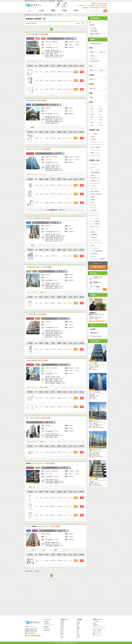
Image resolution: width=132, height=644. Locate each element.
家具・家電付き (95, 191)
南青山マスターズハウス (95, 450)
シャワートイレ (95, 213)
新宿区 (62, 623)
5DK (92, 125)
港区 (62, 632)
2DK (101, 112)
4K (92, 120)
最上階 (93, 200)
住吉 (78, 625)
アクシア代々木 (36, 100)
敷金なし (93, 56)
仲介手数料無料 (95, 61)
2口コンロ (94, 208)
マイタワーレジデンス (38, 149)
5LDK (101, 125)
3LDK (101, 117)
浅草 (78, 632)
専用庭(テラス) (95, 181)
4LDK (92, 122)
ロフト (93, 229)
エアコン (93, 167)
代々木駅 (53, 50)
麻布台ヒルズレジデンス (95, 421)
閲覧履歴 (64, 5)
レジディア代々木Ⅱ (37, 34)
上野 (78, 630)
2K (92, 112)
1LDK (101, 109)
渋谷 (78, 634)
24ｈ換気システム (96, 178)
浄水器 (93, 245)
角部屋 (93, 197)
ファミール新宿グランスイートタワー (43, 526)
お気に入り (58, 5)
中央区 (62, 630)
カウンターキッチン (96, 243)
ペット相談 (32, 550)
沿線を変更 (93, 28)
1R (92, 106)
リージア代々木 (36, 314)
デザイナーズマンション (32, 61)
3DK (92, 117)
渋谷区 (50, 47)
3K (101, 114)
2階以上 (93, 175)
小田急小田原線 (49, 52)
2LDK (92, 114)
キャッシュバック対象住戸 (98, 259)
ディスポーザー (95, 248)
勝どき (78, 637)
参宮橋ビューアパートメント (41, 463)
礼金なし (93, 58)
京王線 (47, 54)
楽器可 (44, 550)
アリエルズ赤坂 (93, 363)
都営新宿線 (48, 335)
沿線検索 (53, 11)
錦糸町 (78, 623)
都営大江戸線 (49, 57)
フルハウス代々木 (37, 360)
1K (101, 106)
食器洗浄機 (94, 254)
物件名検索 (47, 630)
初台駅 (51, 54)
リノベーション (95, 218)
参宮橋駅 (56, 481)
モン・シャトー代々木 (38, 418)
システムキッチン (96, 240)
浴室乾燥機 (94, 235)
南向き (93, 202)
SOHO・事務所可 (44, 387)
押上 (78, 627)
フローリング (95, 164)
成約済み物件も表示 (96, 44)
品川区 (62, 627)
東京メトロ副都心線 (50, 236)
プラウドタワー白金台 (95, 392)
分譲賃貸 (32, 127)
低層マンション (44, 292)
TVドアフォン (95, 216)
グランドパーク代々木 (38, 218)
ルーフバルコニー (96, 183)
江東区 (62, 621)
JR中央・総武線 (49, 55)
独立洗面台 (94, 210)
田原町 (78, 628)
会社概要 (64, 11)
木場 (78, 621)
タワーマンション (44, 175)
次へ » (59, 29)
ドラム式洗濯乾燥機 (96, 251)
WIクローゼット (95, 227)
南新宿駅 (56, 52)
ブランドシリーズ (96, 156)
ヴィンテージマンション (97, 145)
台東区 (62, 625)
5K (101, 122)
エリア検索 (41, 11)
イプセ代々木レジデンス (39, 267)
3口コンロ (94, 256)
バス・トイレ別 (95, 170)
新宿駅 (53, 123)
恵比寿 (78, 635)
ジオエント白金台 (94, 479)
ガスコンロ (94, 189)
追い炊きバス (95, 237)
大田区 (62, 637)
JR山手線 (48, 50)
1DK (92, 109)
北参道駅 (58, 236)
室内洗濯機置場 (95, 172)
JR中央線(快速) (49, 118)
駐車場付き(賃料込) (96, 194)
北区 (62, 635)
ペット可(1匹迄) (95, 221)
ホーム (30, 11)
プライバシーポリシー (50, 625)
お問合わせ (76, 11)
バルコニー (94, 186)
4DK (101, 120)
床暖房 (93, 232)
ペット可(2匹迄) (95, 224)
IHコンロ (93, 205)
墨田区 (62, 628)
